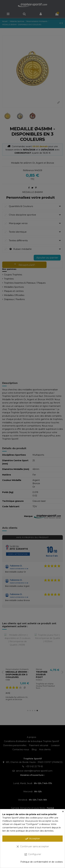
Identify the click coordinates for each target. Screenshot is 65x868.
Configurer (33, 854)
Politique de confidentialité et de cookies (42, 862)
